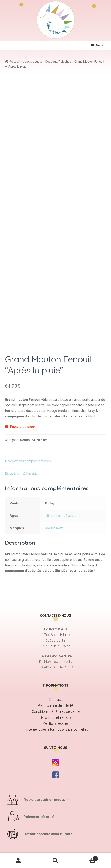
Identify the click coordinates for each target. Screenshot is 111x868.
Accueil (15, 62)
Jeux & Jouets (33, 62)
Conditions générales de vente (56, 711)
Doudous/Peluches (58, 62)
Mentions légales (56, 723)
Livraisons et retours (56, 717)
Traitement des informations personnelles (55, 729)
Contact (55, 699)
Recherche (55, 861)
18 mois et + (55, 516)
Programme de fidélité (56, 705)
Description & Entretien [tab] (22, 474)
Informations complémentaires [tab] (28, 461)
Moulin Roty (54, 528)
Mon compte (18, 861)
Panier (86, 858)
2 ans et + (73, 516)
